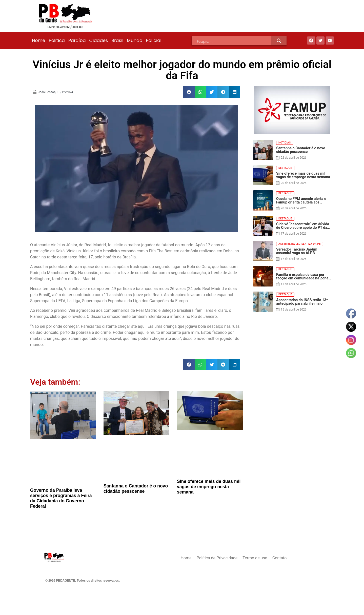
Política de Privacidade (217, 558)
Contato (280, 558)
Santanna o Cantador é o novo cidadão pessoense (136, 489)
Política (57, 40)
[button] (189, 92)
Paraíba (77, 40)
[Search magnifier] (279, 41)
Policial (154, 40)
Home (38, 40)
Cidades (99, 40)
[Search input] (234, 42)
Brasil (117, 40)
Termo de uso (255, 558)
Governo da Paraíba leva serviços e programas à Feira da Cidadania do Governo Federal (61, 498)
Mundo (135, 40)
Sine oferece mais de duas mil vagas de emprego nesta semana (209, 487)
